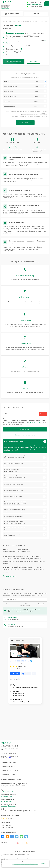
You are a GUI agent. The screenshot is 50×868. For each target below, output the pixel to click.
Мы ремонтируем (12, 14)
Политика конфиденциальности (25, 851)
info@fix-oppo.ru (7, 801)
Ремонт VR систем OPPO (9, 774)
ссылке (9, 758)
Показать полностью (10, 576)
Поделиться (3, 837)
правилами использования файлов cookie (25, 864)
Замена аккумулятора (9, 106)
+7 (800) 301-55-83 (35, 3)
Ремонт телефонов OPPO (9, 766)
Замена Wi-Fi (7, 81)
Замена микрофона (8, 91)
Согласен (44, 863)
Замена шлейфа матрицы (10, 96)
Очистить (43, 414)
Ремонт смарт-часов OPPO (10, 770)
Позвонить (36, 14)
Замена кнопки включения (10, 86)
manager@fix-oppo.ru (8, 806)
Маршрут (15, 674)
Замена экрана (7, 101)
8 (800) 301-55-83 (7, 796)
